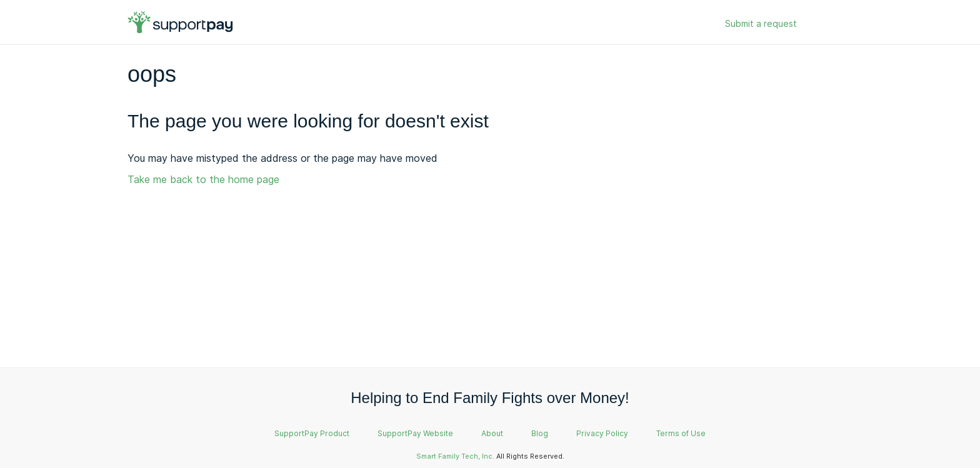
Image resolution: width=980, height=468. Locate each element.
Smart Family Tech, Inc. (455, 456)
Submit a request (761, 23)
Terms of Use (681, 433)
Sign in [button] (826, 24)
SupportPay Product (312, 433)
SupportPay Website (415, 433)
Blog (540, 433)
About (492, 433)
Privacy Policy (602, 433)
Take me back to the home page (203, 179)
